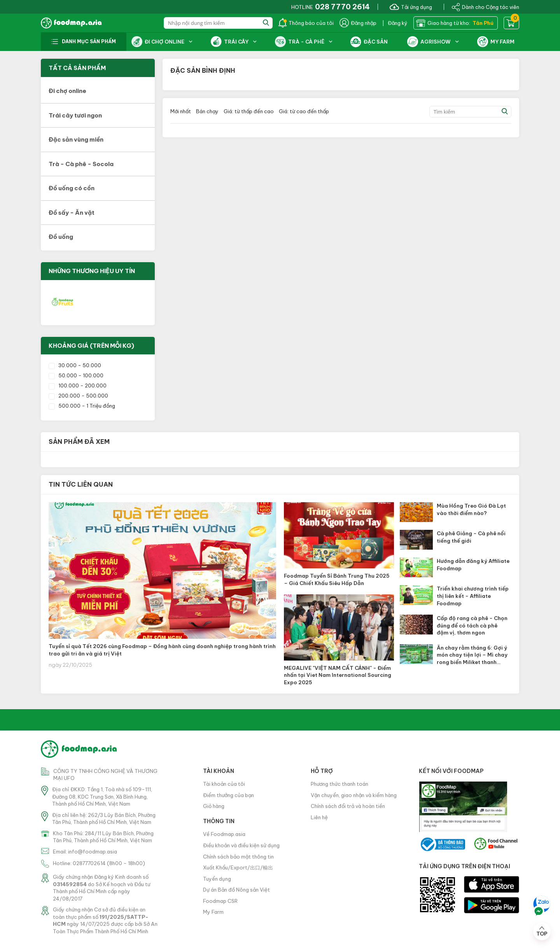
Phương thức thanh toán (339, 784)
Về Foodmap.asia (224, 834)
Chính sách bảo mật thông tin (238, 857)
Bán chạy (207, 111)
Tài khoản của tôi (224, 784)
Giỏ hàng (214, 806)
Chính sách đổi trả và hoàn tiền (348, 806)
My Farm (213, 912)
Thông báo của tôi (306, 23)
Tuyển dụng (217, 879)
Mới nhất (181, 111)
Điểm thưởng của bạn (228, 795)
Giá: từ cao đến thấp (304, 111)
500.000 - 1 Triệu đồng (82, 406)
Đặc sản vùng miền (76, 139)
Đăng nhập (358, 23)
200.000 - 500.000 (78, 396)
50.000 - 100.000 (76, 375)
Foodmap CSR (220, 901)
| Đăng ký (395, 23)
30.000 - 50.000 (75, 365)
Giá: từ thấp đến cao (249, 111)
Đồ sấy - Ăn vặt (72, 213)
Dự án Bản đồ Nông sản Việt (236, 890)
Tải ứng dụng (411, 7)
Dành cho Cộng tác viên (485, 7)
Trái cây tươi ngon (75, 115)
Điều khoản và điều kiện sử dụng (241, 845)
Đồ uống (61, 237)
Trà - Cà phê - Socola (81, 164)
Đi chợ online (67, 91)
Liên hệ (319, 817)
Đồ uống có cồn (72, 188)
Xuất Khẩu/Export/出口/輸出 (238, 867)
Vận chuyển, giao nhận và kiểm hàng (354, 795)
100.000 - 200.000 (78, 386)
